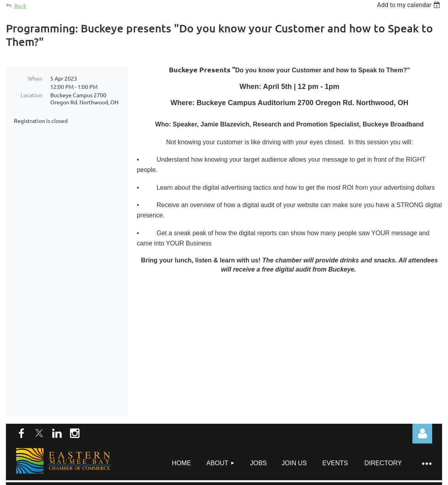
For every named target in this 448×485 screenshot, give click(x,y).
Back (20, 6)
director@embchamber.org (221, 446)
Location (31, 95)
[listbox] (409, 5)
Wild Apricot (348, 477)
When (35, 78)
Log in (422, 327)
